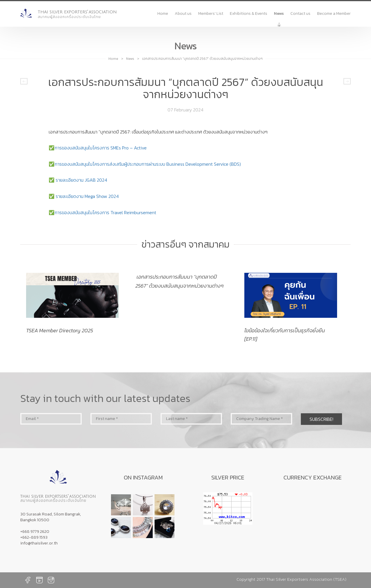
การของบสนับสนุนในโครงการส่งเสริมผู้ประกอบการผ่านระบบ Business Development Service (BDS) (148, 164)
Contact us (300, 13)
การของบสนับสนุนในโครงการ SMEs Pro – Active (101, 148)
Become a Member (334, 13)
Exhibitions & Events (249, 13)
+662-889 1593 (34, 537)
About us (183, 13)
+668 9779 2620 (35, 532)
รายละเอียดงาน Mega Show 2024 (87, 196)
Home (163, 13)
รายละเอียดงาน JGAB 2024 (81, 180)
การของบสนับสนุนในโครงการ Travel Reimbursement (105, 212)
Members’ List (211, 13)
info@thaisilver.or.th (39, 543)
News (279, 13)
